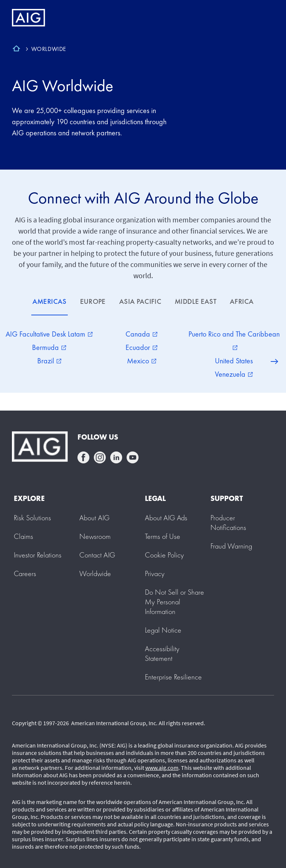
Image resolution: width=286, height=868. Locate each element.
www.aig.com (162, 768)
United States (234, 361)
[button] (174, 602)
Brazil (49, 361)
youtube (133, 457)
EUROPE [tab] (93, 301)
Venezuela (234, 374)
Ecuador (142, 347)
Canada (142, 334)
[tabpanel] (143, 354)
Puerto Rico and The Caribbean (234, 340)
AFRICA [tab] (242, 301)
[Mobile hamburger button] (265, 18)
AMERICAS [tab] (50, 301)
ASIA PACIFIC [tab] (140, 301)
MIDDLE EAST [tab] (196, 301)
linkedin (116, 457)
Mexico (142, 361)
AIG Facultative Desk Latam (49, 334)
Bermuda (49, 347)
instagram (100, 457)
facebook (83, 457)
